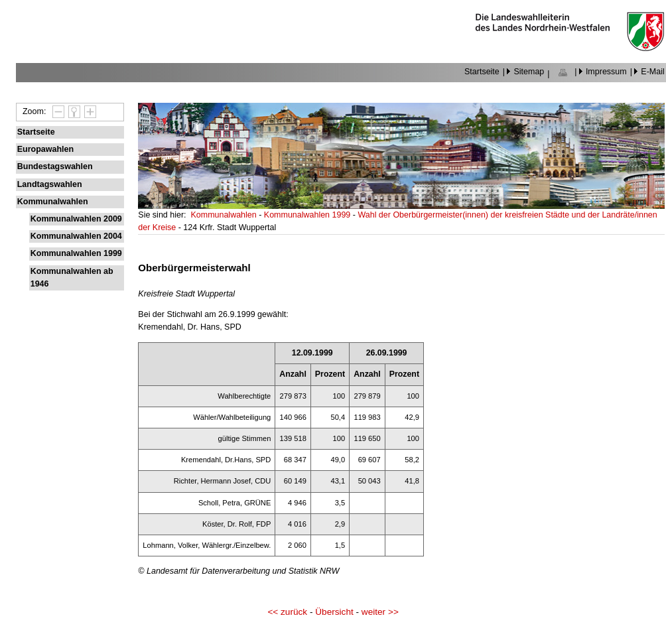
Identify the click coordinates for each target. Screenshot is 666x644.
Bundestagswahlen (55, 166)
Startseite (482, 72)
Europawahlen (45, 149)
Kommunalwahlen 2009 (76, 219)
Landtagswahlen (50, 184)
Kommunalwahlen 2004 (76, 236)
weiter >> (380, 612)
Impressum (606, 72)
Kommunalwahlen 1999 (76, 253)
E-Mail (652, 72)
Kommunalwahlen (53, 202)
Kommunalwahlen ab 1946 (72, 278)
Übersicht (334, 612)
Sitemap (529, 72)
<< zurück (287, 612)
